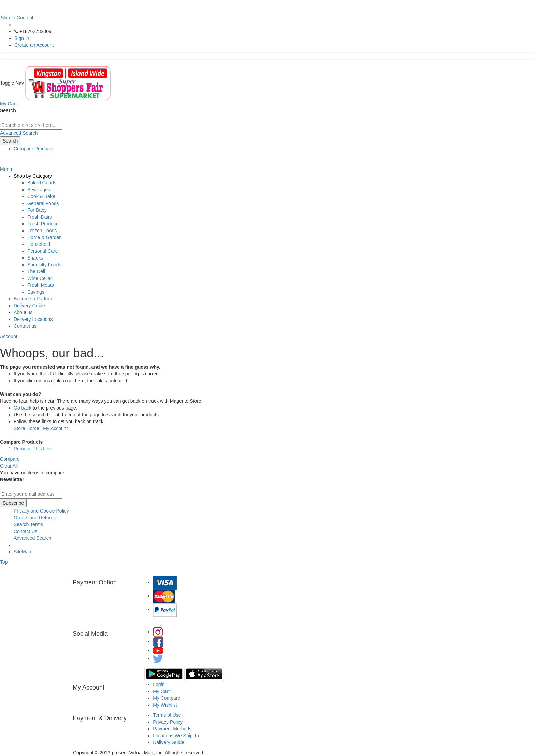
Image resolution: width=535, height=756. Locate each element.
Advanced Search (19, 133)
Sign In (22, 38)
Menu (6, 169)
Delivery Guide (29, 306)
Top (4, 562)
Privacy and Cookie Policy (41, 511)
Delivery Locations (33, 319)
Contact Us (25, 531)
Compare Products (34, 149)
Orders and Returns (35, 518)
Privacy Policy (168, 722)
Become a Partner (33, 299)
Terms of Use (167, 715)
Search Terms (28, 524)
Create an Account (34, 45)
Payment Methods (172, 729)
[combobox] (31, 125)
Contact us (25, 326)
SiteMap (22, 552)
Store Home (26, 428)
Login (159, 684)
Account (9, 336)
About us (23, 312)
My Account (55, 428)
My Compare (167, 698)
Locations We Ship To (176, 736)
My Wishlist (165, 705)
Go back (23, 408)
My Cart (161, 691)
